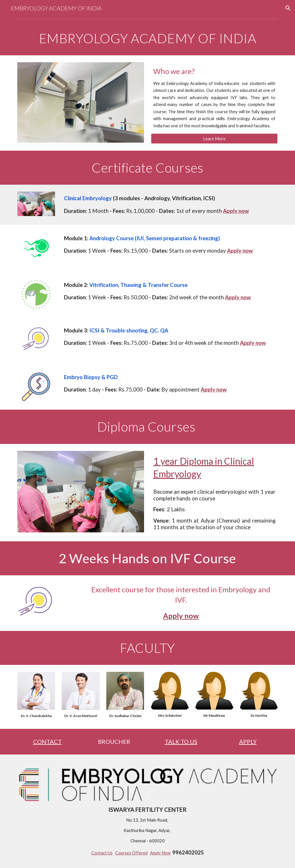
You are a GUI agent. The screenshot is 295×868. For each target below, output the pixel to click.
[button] (288, 8)
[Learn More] (214, 139)
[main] (148, 38)
